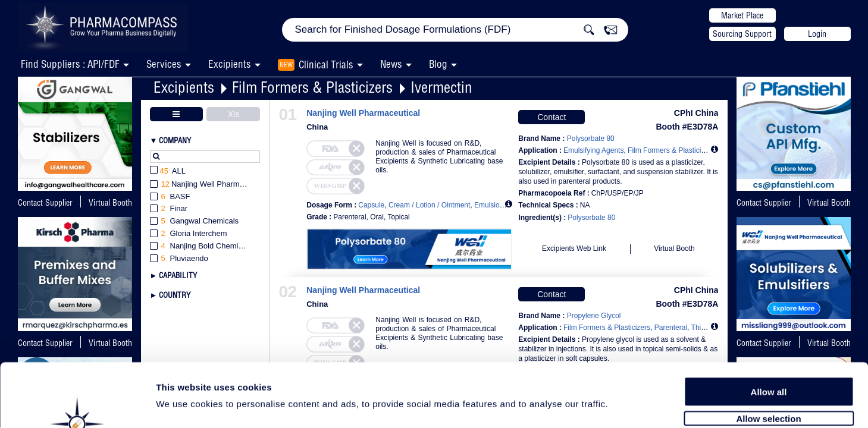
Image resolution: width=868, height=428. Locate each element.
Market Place (742, 15)
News (391, 64)
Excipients (184, 87)
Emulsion (489, 205)
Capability (178, 275)
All (168, 171)
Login (817, 34)
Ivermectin (441, 87)
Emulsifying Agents (593, 150)
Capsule (371, 205)
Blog (438, 64)
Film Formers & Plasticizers (312, 87)
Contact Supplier (45, 203)
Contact (551, 117)
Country (175, 295)
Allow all (769, 328)
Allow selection (768, 355)
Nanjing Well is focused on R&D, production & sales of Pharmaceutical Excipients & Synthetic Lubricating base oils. (439, 157)
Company (175, 140)
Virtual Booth (829, 203)
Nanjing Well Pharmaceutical (363, 113)
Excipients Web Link (574, 248)
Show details (624, 405)
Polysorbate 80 (591, 218)
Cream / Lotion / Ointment (429, 205)
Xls (234, 114)
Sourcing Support (742, 34)
